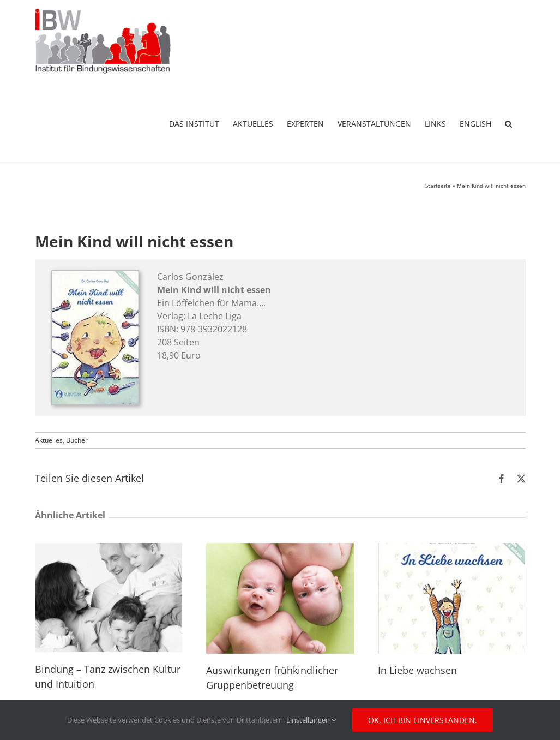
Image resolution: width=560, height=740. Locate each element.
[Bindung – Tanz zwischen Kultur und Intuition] (109, 549)
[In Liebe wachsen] (452, 549)
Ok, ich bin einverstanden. (423, 720)
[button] (508, 124)
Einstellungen (311, 720)
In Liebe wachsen (417, 670)
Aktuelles (49, 440)
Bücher (77, 440)
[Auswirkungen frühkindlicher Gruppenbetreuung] (280, 549)
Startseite (438, 186)
